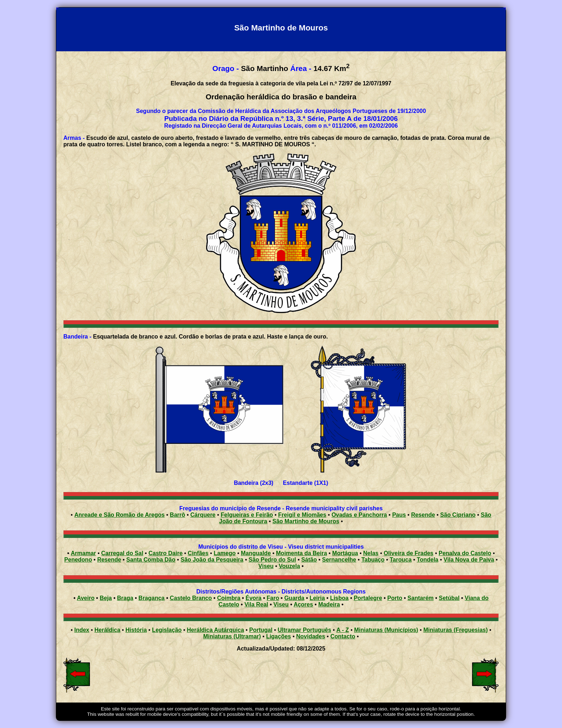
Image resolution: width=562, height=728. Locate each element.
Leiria (317, 598)
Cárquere (203, 515)
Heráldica (107, 630)
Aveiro (85, 598)
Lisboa (339, 598)
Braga (125, 598)
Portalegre (368, 598)
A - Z (343, 630)
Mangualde (256, 553)
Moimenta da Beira (301, 553)
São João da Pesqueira (212, 560)
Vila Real (256, 604)
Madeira (329, 604)
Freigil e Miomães (302, 515)
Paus (399, 515)
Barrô (178, 515)
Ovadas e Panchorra (359, 515)
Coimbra (229, 598)
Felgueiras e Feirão (247, 515)
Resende (423, 515)
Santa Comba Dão (151, 560)
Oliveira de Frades (409, 553)
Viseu (266, 566)
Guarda (294, 598)
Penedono (78, 560)
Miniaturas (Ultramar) (232, 636)
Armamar (84, 553)
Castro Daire (165, 553)
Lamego (225, 553)
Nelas (371, 553)
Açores (303, 604)
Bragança (151, 598)
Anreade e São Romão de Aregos (119, 515)
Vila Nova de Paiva (469, 560)
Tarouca (401, 560)
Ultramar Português (304, 630)
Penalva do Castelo (465, 553)
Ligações (278, 636)
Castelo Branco (191, 598)
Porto (395, 598)
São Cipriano (458, 515)
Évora (253, 598)
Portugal (261, 630)
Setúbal (449, 598)
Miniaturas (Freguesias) (456, 630)
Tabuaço (373, 560)
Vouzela (289, 566)
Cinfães (198, 553)
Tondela (428, 560)
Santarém (421, 598)
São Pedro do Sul (272, 560)
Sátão (309, 560)
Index (82, 630)
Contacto (343, 636)
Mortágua (345, 553)
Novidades (311, 636)
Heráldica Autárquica (215, 630)
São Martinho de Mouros (306, 521)
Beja (106, 598)
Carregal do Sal (122, 553)
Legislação (167, 630)
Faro (273, 598)
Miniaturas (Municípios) (386, 630)
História (136, 630)
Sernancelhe (339, 560)
